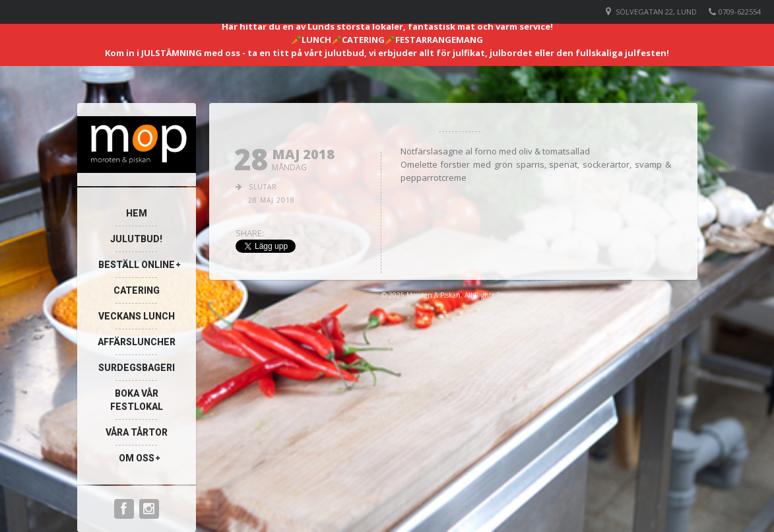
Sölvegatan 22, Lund (656, 12)
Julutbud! (136, 239)
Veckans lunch (137, 316)
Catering (137, 290)
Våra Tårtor (137, 432)
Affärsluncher (137, 342)
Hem (137, 213)
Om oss (137, 458)
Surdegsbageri (137, 368)
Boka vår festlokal (137, 400)
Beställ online (137, 265)
